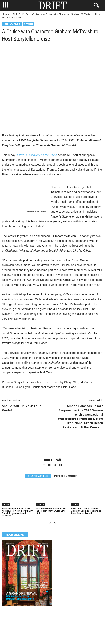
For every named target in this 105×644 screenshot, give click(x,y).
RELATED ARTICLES (38, 476)
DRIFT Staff (53, 460)
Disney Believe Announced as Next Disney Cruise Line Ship (51, 511)
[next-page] (55, 523)
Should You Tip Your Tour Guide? (21, 408)
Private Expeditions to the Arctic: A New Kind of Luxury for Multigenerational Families (17, 512)
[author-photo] (52, 446)
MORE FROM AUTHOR (66, 476)
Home (6, 14)
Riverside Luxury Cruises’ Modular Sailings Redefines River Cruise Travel (86, 511)
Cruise (36, 14)
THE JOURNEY (21, 14)
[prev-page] (50, 523)
